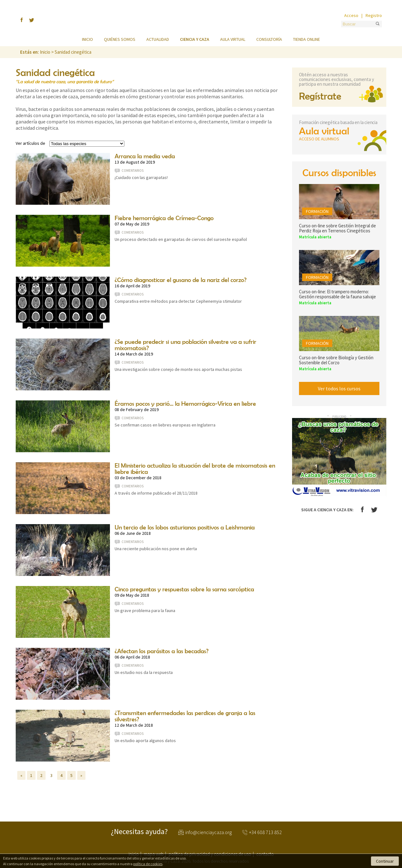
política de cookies (148, 864)
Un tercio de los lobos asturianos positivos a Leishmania (185, 527)
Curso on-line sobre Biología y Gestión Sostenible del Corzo (336, 360)
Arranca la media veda (145, 156)
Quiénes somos (120, 39)
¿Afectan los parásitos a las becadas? (162, 651)
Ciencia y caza (195, 39)
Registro (374, 15)
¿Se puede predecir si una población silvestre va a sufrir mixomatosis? (185, 345)
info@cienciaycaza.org (209, 833)
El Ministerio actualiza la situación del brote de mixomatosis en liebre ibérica (195, 468)
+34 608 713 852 (265, 833)
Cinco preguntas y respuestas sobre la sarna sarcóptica (184, 589)
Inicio (87, 39)
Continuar (385, 861)
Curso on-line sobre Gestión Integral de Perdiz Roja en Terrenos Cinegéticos (337, 228)
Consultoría (269, 39)
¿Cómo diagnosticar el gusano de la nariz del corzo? (181, 280)
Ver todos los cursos (339, 388)
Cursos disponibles (339, 173)
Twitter (374, 510)
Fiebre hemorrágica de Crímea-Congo (164, 218)
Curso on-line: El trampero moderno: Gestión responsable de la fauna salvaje (337, 294)
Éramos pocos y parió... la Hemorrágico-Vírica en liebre (185, 403)
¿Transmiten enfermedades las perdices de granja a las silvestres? (185, 716)
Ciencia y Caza (201, 20)
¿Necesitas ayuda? (139, 832)
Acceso (351, 15)
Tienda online (307, 39)
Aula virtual (233, 39)
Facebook (362, 510)
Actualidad (158, 39)
